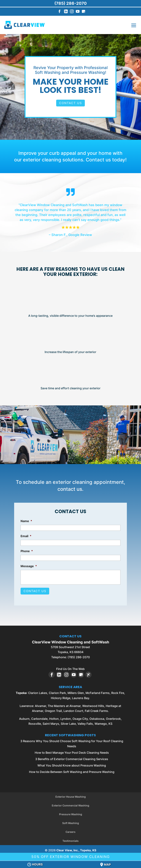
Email (26, 536)
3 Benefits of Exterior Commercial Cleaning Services (72, 757)
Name (26, 521)
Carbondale (39, 717)
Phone (27, 551)
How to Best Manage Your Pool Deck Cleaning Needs (72, 751)
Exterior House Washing (71, 795)
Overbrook (113, 717)
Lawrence (26, 704)
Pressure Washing (71, 813)
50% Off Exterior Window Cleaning (71, 856)
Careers (70, 830)
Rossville (35, 722)
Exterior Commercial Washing (70, 804)
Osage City (80, 717)
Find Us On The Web (70, 667)
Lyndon (66, 717)
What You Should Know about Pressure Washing (72, 764)
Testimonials (70, 839)
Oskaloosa (97, 717)
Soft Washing (71, 821)
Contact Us (70, 103)
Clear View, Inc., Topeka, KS (76, 849)
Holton (54, 717)
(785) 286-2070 (70, 3)
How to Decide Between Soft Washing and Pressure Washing (72, 770)
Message (29, 566)
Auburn (24, 717)
